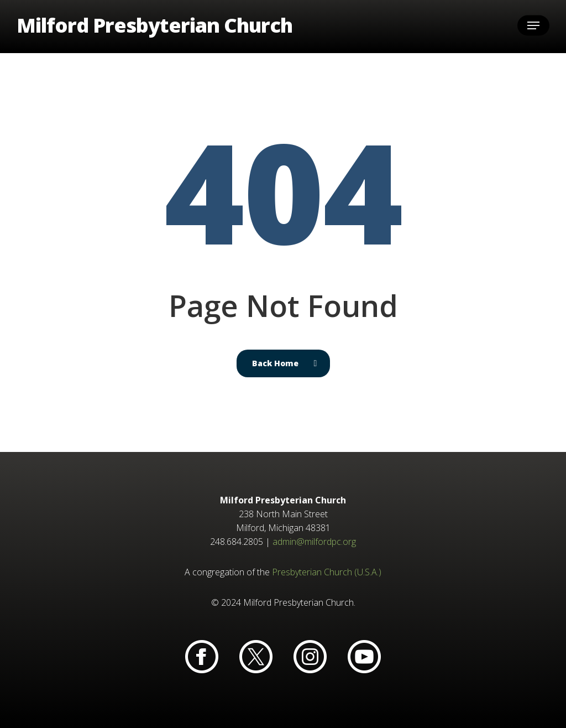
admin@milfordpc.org (314, 542)
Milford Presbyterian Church (154, 27)
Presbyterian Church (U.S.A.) (327, 572)
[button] (533, 27)
